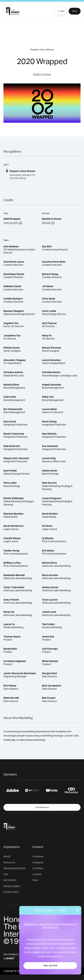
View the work (11, 223)
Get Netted (9, 880)
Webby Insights (12, 886)
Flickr (35, 880)
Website (46, 223)
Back (60, 11)
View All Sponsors (42, 807)
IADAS (7, 857)
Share (75, 11)
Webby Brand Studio (14, 868)
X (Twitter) (38, 868)
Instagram (38, 863)
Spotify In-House (42, 74)
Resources (9, 863)
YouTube (37, 874)
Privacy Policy (11, 892)
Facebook (38, 857)
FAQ (6, 874)
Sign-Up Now (50, 966)
